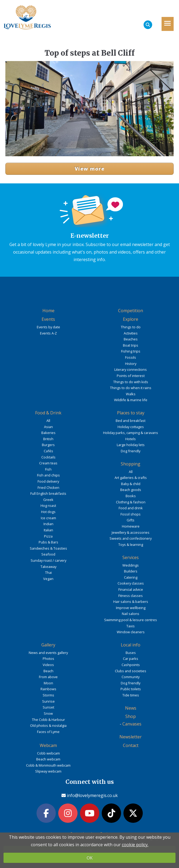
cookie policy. (135, 845)
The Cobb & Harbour (48, 720)
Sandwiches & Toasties (48, 548)
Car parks (131, 659)
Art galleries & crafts (131, 478)
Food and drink (131, 508)
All (48, 421)
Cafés (48, 451)
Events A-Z (48, 333)
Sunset (48, 707)
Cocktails (48, 457)
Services (131, 557)
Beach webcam (48, 759)
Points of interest (131, 376)
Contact (131, 745)
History (131, 364)
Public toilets (131, 689)
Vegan (48, 579)
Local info (131, 645)
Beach (48, 671)
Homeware (131, 526)
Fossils (131, 357)
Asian (48, 427)
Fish (48, 469)
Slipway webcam (48, 771)
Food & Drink (48, 413)
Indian (48, 524)
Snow (48, 713)
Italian (48, 530)
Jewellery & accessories (131, 532)
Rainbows (48, 689)
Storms (48, 695)
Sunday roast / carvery (48, 560)
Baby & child (131, 484)
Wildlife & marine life (131, 400)
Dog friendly (131, 451)
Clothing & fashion (131, 502)
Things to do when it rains (131, 388)
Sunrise (48, 701)
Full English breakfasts (48, 493)
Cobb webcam (48, 753)
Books (131, 496)
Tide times (131, 695)
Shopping (131, 464)
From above (48, 677)
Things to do (131, 327)
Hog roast (48, 506)
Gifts (131, 520)
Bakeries (48, 433)
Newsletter (131, 737)
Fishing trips (131, 351)
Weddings (131, 565)
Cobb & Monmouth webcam (48, 765)
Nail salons (131, 614)
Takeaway (48, 567)
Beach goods (131, 490)
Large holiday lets (131, 445)
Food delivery (48, 481)
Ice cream (48, 518)
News (131, 708)
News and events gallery (48, 653)
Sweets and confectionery (131, 538)
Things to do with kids (131, 382)
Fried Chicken (48, 488)
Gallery (48, 645)
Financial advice (131, 589)
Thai (48, 572)
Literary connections (131, 369)
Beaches (131, 339)
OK (90, 858)
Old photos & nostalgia (48, 725)
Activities (131, 333)
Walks (131, 394)
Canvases (132, 724)
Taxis (131, 626)
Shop (131, 716)
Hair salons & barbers (131, 602)
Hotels (131, 439)
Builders (131, 571)
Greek (48, 500)
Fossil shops (131, 514)
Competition (131, 311)
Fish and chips (48, 475)
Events (48, 319)
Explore (131, 319)
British (48, 439)
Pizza (48, 536)
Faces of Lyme (48, 732)
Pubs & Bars (48, 542)
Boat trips (131, 345)
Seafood (48, 554)
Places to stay (131, 413)
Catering (131, 577)
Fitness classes (131, 596)
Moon (48, 683)
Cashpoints (131, 665)
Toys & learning (131, 545)
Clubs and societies (131, 671)
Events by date (48, 327)
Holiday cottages (131, 427)
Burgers (48, 445)
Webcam (48, 745)
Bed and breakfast (131, 421)
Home (48, 311)
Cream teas (48, 463)
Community (131, 677)
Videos (48, 665)
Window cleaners (131, 632)
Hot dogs (48, 512)
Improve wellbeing (131, 608)
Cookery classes (131, 583)
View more (90, 169)
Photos (48, 659)
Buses (131, 653)
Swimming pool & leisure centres (131, 620)
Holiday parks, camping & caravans (131, 433)
